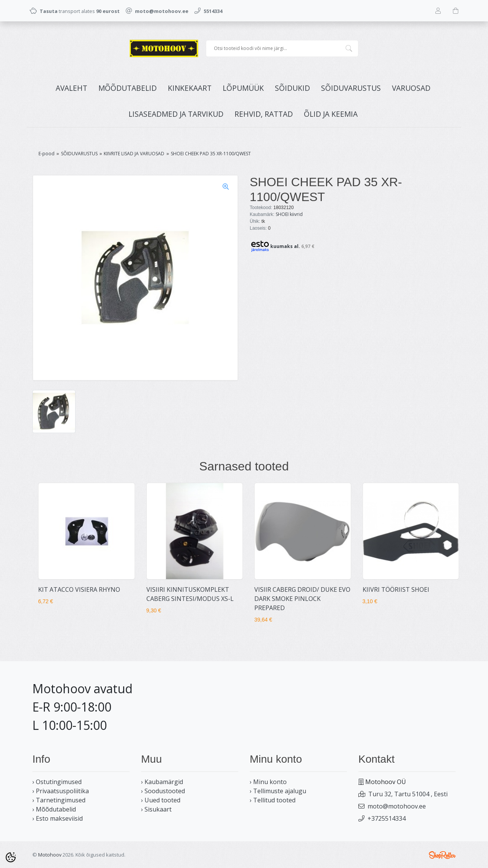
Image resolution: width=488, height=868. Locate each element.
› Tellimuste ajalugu (278, 791)
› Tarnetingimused (59, 800)
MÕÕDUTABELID (128, 88)
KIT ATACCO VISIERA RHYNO (79, 589)
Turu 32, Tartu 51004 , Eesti (408, 794)
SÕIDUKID (292, 88)
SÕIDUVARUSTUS (351, 88)
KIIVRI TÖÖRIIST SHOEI (396, 589)
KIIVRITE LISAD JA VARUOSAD (134, 154)
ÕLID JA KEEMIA (331, 114)
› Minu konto (268, 782)
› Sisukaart (156, 809)
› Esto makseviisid (58, 818)
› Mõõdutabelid (54, 809)
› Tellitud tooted (273, 800)
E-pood (47, 154)
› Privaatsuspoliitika (61, 791)
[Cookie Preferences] (11, 857)
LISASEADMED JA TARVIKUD (176, 114)
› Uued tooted (161, 800)
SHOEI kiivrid (289, 214)
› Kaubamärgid (162, 782)
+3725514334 (387, 818)
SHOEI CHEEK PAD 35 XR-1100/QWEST (211, 154)
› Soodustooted (163, 791)
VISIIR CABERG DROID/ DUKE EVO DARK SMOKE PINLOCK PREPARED (302, 599)
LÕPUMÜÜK (243, 88)
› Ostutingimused (57, 782)
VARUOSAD (411, 88)
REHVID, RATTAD (264, 114)
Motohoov (50, 855)
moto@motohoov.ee (397, 806)
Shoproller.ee (442, 855)
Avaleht (71, 88)
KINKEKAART (190, 88)
